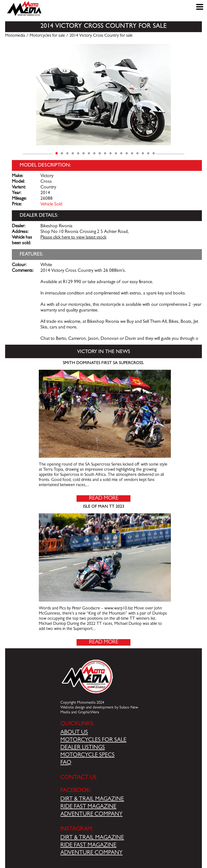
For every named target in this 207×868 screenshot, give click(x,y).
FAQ (66, 763)
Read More (104, 499)
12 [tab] (116, 154)
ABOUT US (74, 733)
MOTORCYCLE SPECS (87, 755)
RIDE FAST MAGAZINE (88, 807)
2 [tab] (62, 154)
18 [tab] (148, 154)
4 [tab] (73, 154)
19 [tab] (154, 154)
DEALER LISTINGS (83, 748)
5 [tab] (78, 154)
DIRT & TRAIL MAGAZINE (92, 799)
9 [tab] (100, 154)
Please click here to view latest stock (73, 238)
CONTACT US (78, 778)
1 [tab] (57, 154)
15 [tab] (132, 154)
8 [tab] (94, 154)
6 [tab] (84, 154)
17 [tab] (143, 154)
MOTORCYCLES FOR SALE (93, 740)
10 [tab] (105, 154)
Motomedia (15, 36)
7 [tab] (89, 154)
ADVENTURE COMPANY (92, 815)
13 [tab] (121, 154)
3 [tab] (67, 154)
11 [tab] (111, 154)
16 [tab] (137, 154)
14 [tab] (127, 154)
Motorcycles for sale (47, 36)
